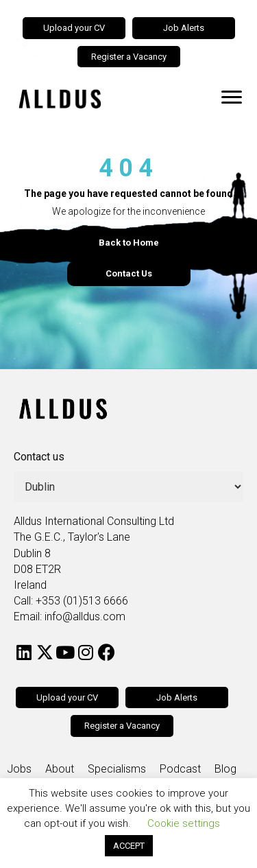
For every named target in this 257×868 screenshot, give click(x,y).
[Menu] (232, 97)
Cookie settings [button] (184, 823)
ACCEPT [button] (129, 846)
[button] (24, 653)
